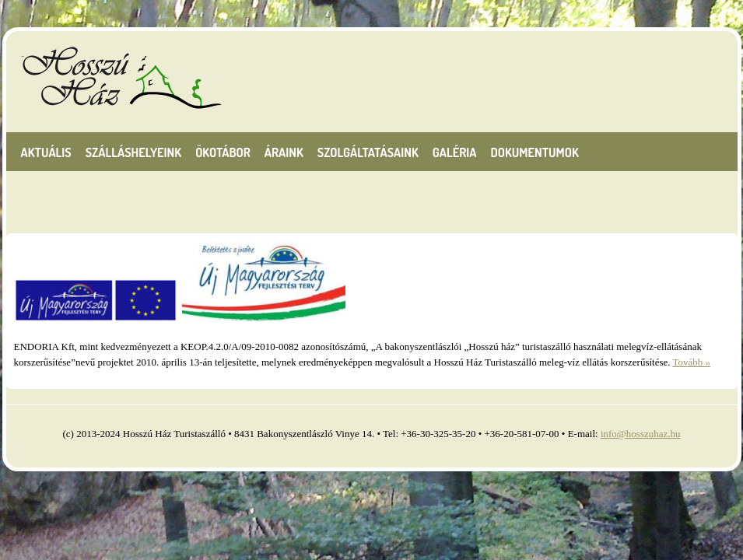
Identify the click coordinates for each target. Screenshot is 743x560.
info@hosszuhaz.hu (641, 434)
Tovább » (692, 362)
